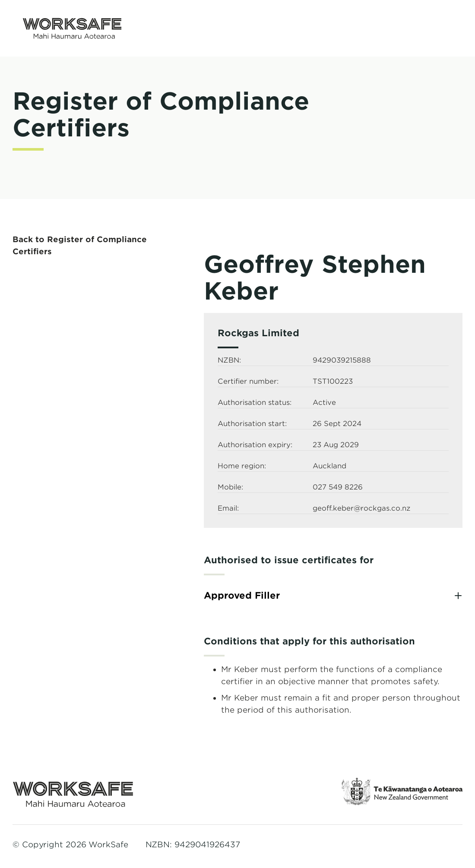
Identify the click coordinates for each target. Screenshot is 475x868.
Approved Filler (242, 595)
